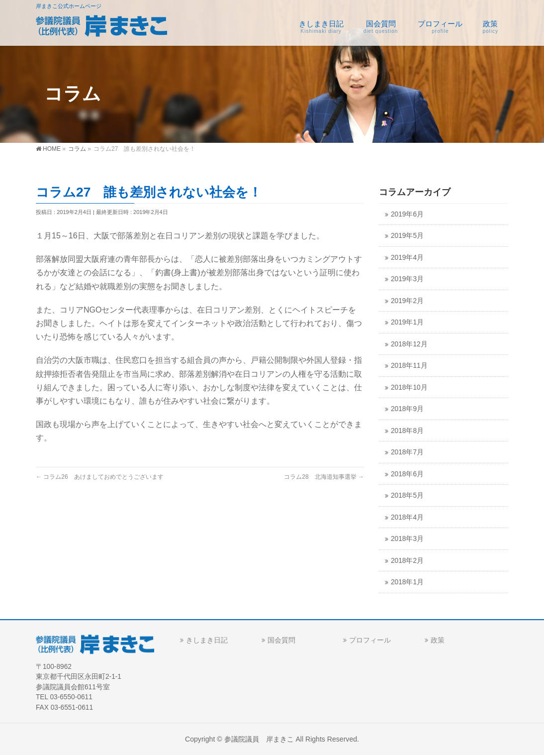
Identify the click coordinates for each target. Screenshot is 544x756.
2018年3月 (407, 539)
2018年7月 (407, 452)
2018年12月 (409, 344)
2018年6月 (407, 474)
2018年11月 (409, 366)
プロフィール (370, 640)
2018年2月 (407, 561)
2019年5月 (407, 236)
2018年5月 (407, 495)
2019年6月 (407, 214)
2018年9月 (407, 409)
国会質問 (281, 640)
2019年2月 (407, 301)
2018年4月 (407, 517)
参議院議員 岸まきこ (259, 739)
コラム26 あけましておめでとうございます (100, 477)
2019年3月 (407, 279)
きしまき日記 (207, 640)
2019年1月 (407, 322)
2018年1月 (407, 582)
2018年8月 (407, 431)
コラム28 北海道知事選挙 (324, 477)
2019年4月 (407, 258)
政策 (438, 640)
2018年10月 (409, 387)
